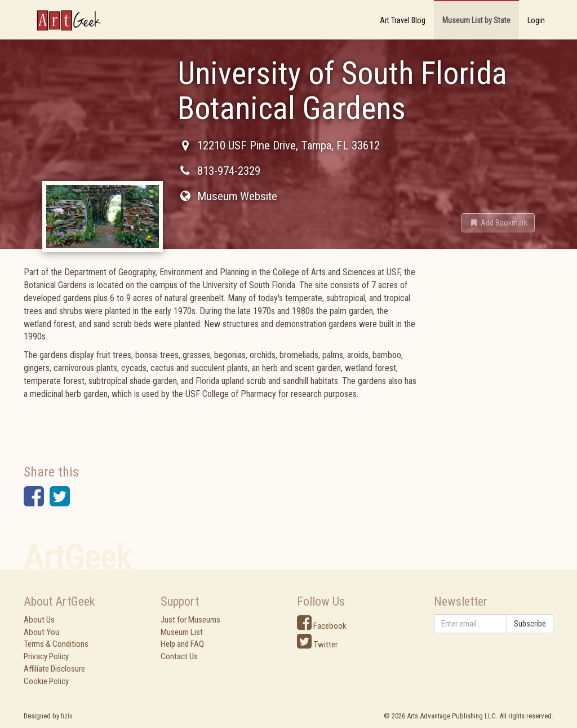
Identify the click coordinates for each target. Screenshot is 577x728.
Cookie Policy (46, 681)
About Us (39, 620)
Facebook (322, 626)
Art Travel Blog (403, 20)
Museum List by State (476, 20)
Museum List (182, 632)
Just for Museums (190, 620)
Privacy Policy (46, 656)
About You (41, 632)
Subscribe (530, 624)
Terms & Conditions (56, 644)
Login (536, 20)
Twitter (317, 645)
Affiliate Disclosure (54, 669)
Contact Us (179, 656)
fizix (67, 716)
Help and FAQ (182, 644)
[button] (498, 223)
